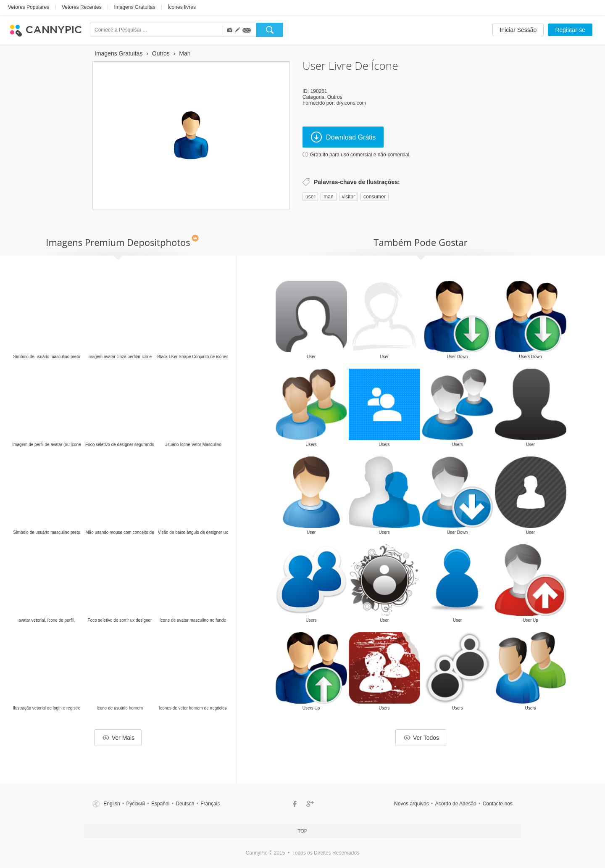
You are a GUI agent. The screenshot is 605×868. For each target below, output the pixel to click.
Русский (136, 804)
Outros (335, 97)
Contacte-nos (498, 804)
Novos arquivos (412, 804)
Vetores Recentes (82, 7)
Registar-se (570, 30)
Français (210, 804)
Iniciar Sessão (518, 30)
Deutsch (185, 804)
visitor (349, 197)
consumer (375, 197)
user (310, 197)
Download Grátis (343, 137)
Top (302, 831)
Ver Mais (118, 738)
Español (160, 804)
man (328, 197)
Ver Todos (421, 738)
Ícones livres (182, 7)
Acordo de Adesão (456, 804)
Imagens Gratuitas (134, 7)
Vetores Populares (29, 7)
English (112, 804)
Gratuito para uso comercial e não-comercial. (360, 155)
